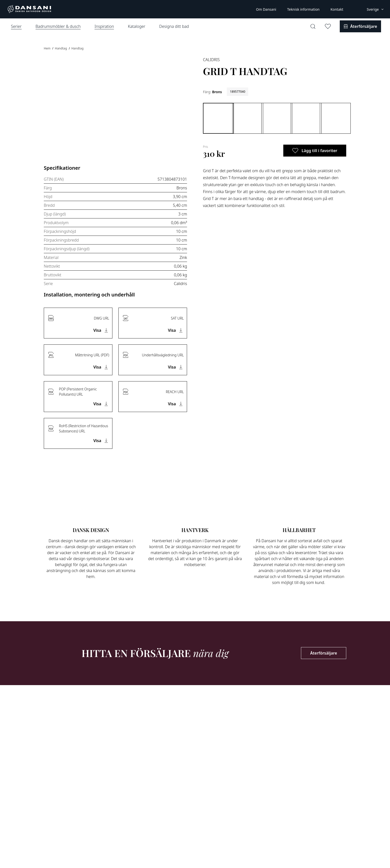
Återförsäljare (324, 653)
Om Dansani (266, 9)
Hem (48, 48)
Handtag (61, 48)
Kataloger (137, 26)
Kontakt (337, 9)
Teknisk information (303, 9)
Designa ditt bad (174, 26)
